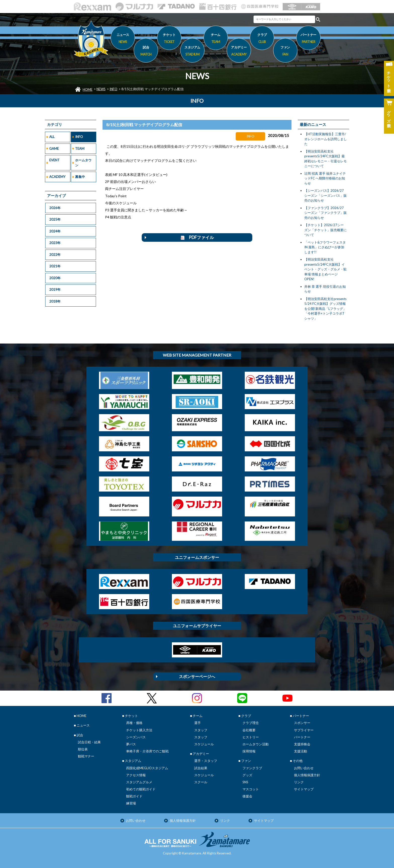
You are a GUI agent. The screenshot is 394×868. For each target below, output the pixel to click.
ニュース (123, 39)
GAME (54, 149)
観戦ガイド (134, 796)
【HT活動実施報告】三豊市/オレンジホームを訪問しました (326, 139)
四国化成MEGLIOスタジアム (147, 768)
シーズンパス (136, 737)
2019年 (55, 290)
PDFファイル (197, 237)
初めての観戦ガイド (141, 789)
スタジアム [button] (192, 52)
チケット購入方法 (139, 730)
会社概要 (249, 730)
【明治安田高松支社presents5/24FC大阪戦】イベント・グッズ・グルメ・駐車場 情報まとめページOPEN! (326, 269)
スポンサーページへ (197, 676)
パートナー (302, 737)
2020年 (55, 278)
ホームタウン (83, 163)
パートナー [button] (308, 39)
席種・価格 (134, 723)
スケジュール (204, 744)
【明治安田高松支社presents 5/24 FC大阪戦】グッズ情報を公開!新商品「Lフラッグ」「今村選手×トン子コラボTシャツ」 (325, 309)
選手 (198, 723)
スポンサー (302, 723)
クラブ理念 (251, 723)
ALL (52, 137)
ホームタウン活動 (256, 744)
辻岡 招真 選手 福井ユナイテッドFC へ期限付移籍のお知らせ (325, 178)
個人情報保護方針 (307, 775)
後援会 (247, 796)
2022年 (55, 255)
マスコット (251, 789)
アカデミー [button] (239, 52)
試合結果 (201, 768)
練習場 (131, 803)
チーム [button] (216, 39)
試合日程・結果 (89, 742)
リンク (299, 782)
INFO (113, 89)
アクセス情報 (136, 775)
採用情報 (249, 751)
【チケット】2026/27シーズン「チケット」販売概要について (326, 230)
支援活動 (301, 751)
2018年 (55, 301)
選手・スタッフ (206, 761)
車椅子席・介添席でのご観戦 (147, 751)
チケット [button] (169, 39)
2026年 (55, 208)
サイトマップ (304, 789)
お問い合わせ (304, 768)
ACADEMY (57, 177)
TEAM (80, 149)
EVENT (54, 160)
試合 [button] (146, 52)
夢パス (131, 744)
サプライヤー (304, 730)
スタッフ (201, 730)
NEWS (101, 89)
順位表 (83, 749)
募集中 (80, 177)
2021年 (55, 266)
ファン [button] (285, 52)
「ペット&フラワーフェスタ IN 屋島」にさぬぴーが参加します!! (325, 247)
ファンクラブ (252, 768)
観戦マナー (86, 756)
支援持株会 (302, 744)
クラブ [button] (262, 39)
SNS (245, 782)
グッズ (247, 775)
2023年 (55, 243)
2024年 (55, 231)
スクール (201, 782)
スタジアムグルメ (139, 782)
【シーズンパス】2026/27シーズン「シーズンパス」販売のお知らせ (326, 195)
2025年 (55, 219)
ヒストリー (251, 737)
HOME (88, 89)
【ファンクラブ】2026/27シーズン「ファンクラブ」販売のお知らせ (326, 213)
